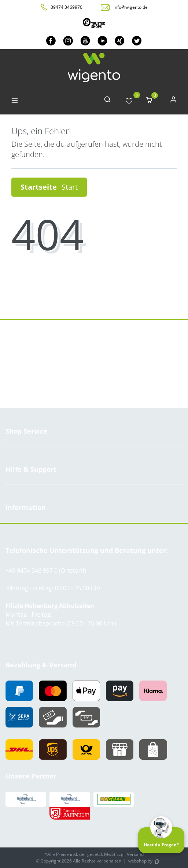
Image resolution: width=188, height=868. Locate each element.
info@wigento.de (131, 7)
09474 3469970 (67, 7)
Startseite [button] (49, 187)
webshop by (140, 861)
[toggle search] (107, 101)
